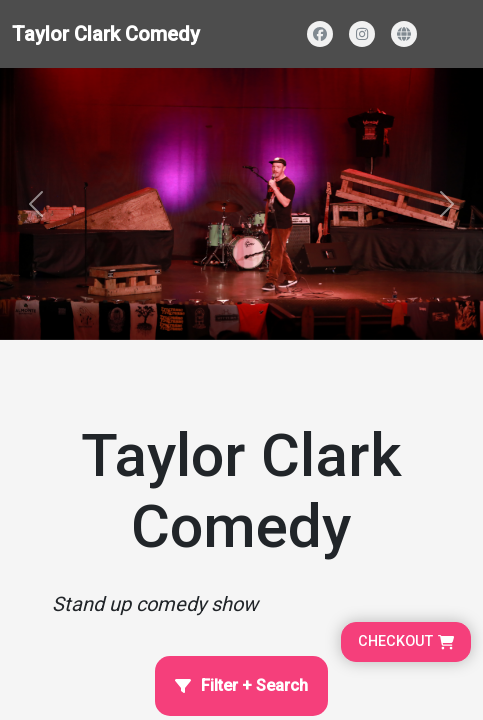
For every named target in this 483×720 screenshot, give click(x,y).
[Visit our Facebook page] (320, 34)
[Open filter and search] (241, 686)
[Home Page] (241, 483)
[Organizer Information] (241, 483)
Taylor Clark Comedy (106, 34)
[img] (241, 204)
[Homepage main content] (241, 170)
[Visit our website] (404, 34)
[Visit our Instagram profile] (362, 34)
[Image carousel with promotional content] (241, 204)
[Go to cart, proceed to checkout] (406, 642)
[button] (36, 204)
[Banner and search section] (241, 204)
